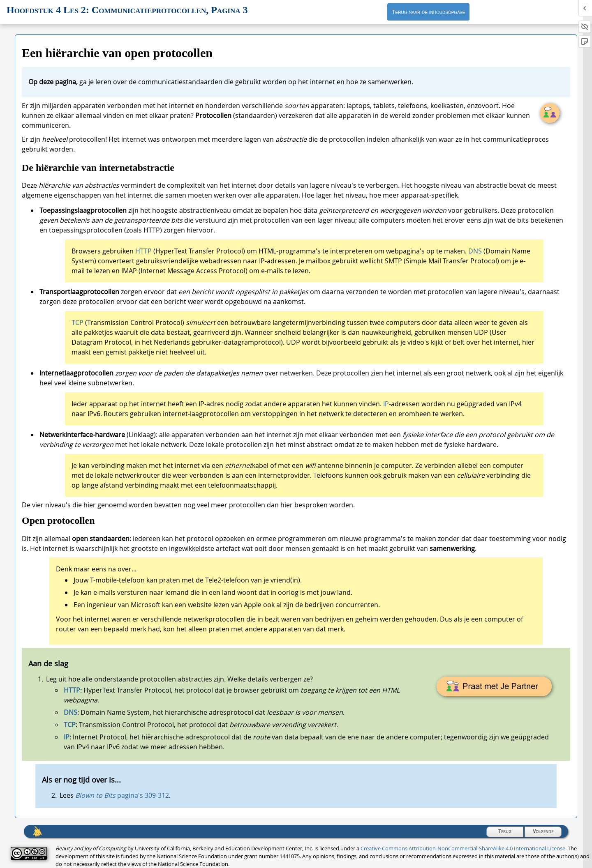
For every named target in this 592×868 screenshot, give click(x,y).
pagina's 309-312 (122, 795)
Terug (505, 831)
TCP (77, 322)
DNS (475, 251)
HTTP (144, 251)
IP (386, 404)
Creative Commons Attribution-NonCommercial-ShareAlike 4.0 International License (463, 848)
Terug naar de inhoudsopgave (428, 12)
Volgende (543, 831)
